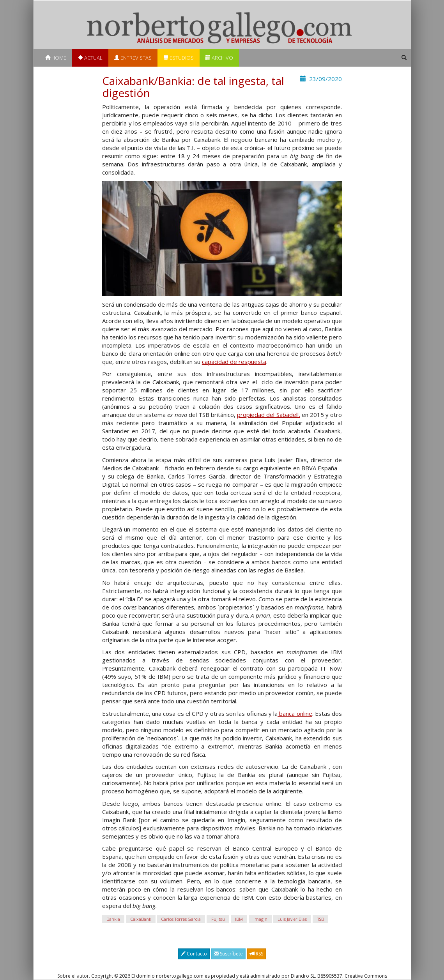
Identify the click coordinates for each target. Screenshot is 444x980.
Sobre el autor (73, 976)
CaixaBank (141, 919)
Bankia (113, 919)
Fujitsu (218, 919)
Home (56, 58)
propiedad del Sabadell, (268, 415)
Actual (90, 58)
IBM (239, 919)
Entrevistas (133, 58)
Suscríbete (228, 954)
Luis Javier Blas (292, 919)
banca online (295, 713)
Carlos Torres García (181, 919)
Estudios (179, 58)
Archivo (219, 58)
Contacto (194, 954)
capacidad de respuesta (234, 362)
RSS (256, 954)
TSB (321, 919)
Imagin (260, 919)
